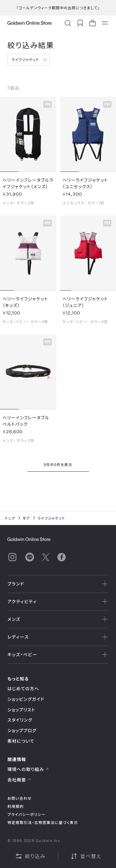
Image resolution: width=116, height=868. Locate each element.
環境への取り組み (28, 769)
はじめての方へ (23, 689)
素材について (21, 741)
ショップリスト (21, 710)
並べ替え (86, 856)
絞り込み (30, 856)
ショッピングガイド (26, 699)
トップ (10, 518)
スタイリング (20, 720)
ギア (26, 518)
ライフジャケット (25, 60)
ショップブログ (22, 730)
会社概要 (19, 780)
